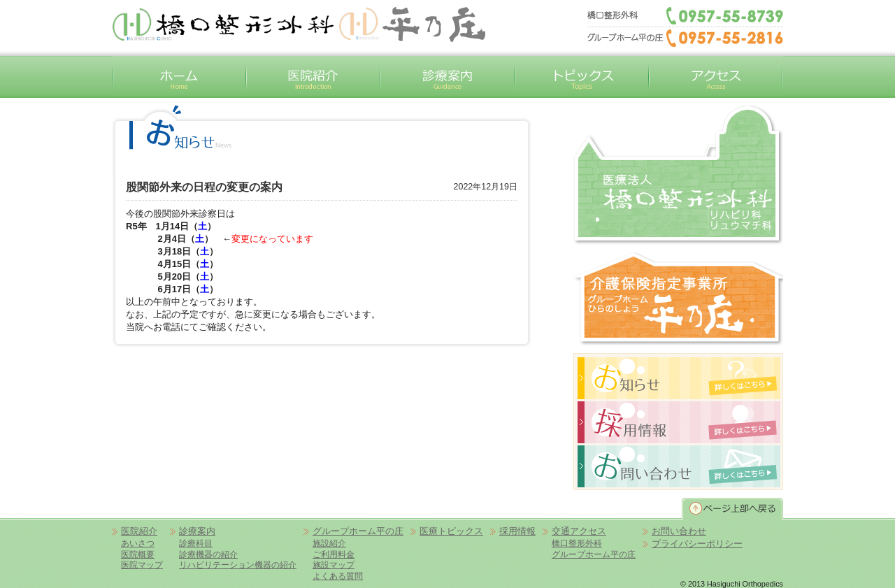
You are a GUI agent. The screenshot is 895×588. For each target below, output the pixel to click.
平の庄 (412, 24)
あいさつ (138, 543)
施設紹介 (329, 543)
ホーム (179, 77)
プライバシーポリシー (697, 544)
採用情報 (517, 531)
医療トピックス (451, 531)
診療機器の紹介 (208, 554)
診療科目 (196, 543)
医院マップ (142, 565)
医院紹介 (313, 77)
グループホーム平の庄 (678, 299)
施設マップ (334, 565)
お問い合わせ (679, 531)
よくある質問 (338, 576)
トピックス (582, 77)
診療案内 (447, 77)
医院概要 (138, 554)
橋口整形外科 (678, 175)
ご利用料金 (334, 554)
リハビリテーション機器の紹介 (238, 565)
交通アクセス (716, 77)
